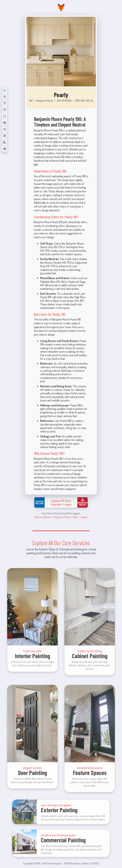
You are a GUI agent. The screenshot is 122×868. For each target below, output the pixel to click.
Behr (75, 517)
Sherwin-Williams (43, 517)
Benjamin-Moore (62, 517)
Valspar (84, 517)
